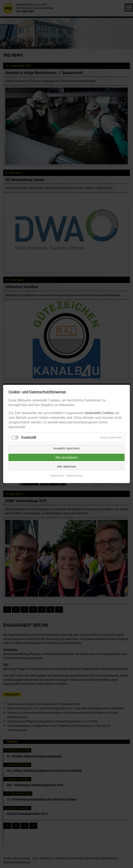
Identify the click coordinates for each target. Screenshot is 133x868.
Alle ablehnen (66, 467)
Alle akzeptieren (66, 458)
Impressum (57, 476)
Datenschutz (75, 476)
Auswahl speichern (67, 448)
